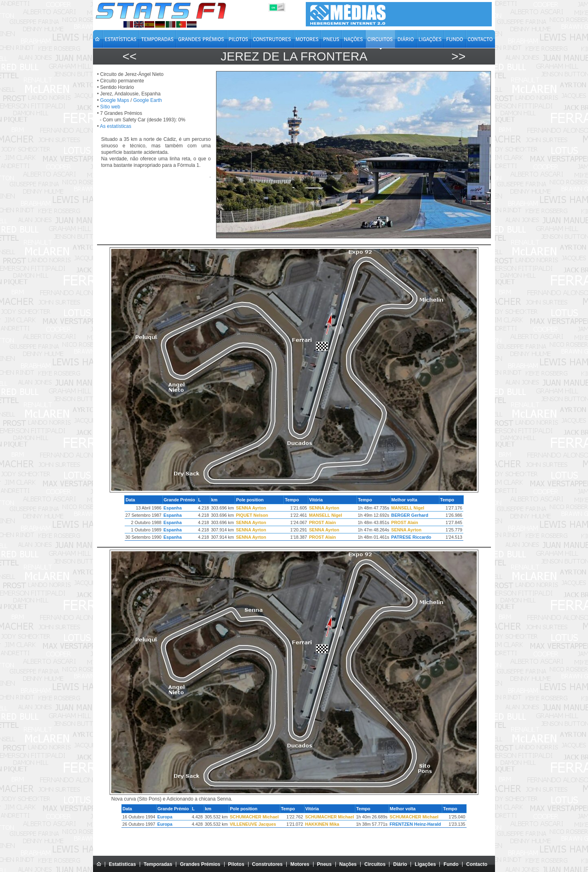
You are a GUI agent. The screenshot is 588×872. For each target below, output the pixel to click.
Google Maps (115, 100)
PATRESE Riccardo (411, 537)
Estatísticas (122, 864)
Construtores (267, 864)
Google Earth (148, 100)
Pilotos (236, 864)
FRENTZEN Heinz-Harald (415, 824)
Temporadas (158, 864)
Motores (300, 864)
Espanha (172, 508)
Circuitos (375, 864)
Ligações (425, 864)
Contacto (477, 864)
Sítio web (110, 107)
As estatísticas (116, 126)
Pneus (324, 864)
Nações (348, 864)
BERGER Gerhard (410, 515)
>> (458, 56)
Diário (400, 864)
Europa (165, 817)
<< (129, 56)
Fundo (451, 864)
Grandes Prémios (200, 864)
